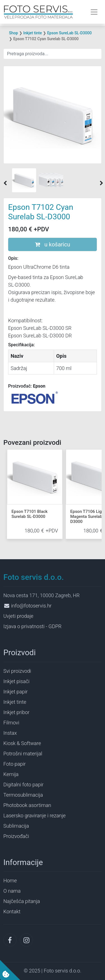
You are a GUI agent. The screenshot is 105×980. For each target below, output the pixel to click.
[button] (5, 183)
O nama (12, 891)
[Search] (53, 54)
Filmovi (11, 723)
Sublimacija (16, 826)
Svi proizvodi (17, 671)
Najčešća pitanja (22, 901)
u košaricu (53, 244)
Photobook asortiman (27, 805)
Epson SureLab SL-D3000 (69, 33)
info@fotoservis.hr (32, 606)
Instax (10, 733)
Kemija (11, 774)
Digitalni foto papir (23, 785)
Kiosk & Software (22, 743)
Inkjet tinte (32, 33)
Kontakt (12, 911)
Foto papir (15, 764)
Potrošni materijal (23, 754)
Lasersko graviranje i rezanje (34, 816)
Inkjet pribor (16, 712)
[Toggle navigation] (94, 12)
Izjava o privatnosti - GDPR (32, 626)
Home (10, 881)
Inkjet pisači (16, 681)
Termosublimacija (23, 795)
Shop (13, 33)
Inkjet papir (16, 692)
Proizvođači (16, 836)
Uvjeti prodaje (18, 616)
